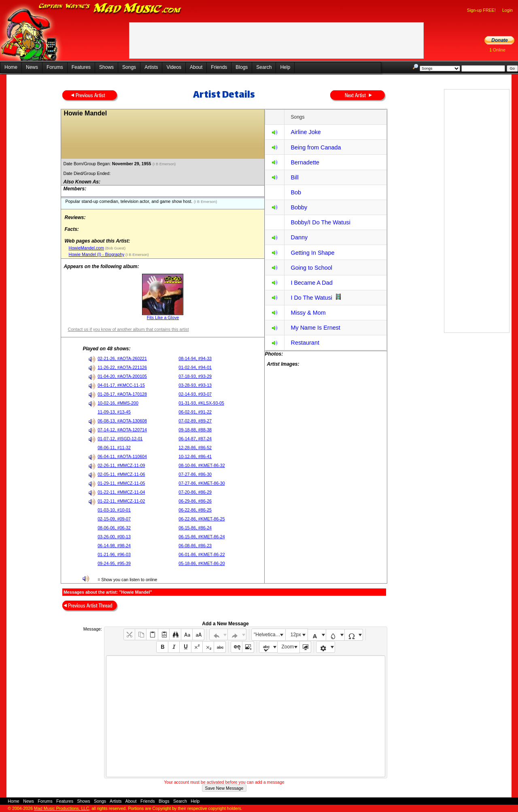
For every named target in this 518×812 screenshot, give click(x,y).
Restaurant (305, 343)
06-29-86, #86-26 (195, 501)
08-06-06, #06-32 (114, 528)
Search (264, 67)
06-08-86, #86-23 (195, 546)
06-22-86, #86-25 (195, 510)
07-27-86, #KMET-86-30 (202, 483)
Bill (294, 177)
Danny (299, 237)
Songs (129, 67)
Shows (106, 67)
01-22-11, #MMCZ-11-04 (121, 492)
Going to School (311, 268)
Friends (219, 67)
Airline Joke (306, 132)
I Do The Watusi (311, 298)
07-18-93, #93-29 (195, 376)
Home (11, 67)
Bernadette (305, 162)
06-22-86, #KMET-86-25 (202, 519)
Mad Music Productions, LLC (62, 808)
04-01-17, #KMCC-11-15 (121, 385)
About (196, 67)
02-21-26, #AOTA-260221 (122, 358)
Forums (55, 67)
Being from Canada (316, 147)
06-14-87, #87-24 (195, 439)
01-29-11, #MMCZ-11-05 (121, 483)
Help (285, 67)
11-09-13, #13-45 (114, 412)
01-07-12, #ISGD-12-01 (120, 439)
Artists (151, 67)
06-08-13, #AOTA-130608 (122, 421)
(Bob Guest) (115, 248)
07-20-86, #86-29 (195, 492)
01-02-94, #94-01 (195, 367)
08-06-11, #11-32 (114, 448)
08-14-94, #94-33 (195, 358)
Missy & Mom (308, 313)
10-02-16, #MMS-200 (118, 403)
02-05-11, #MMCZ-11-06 (121, 474)
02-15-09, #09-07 (114, 519)
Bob (296, 192)
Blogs (242, 67)
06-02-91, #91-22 (195, 412)
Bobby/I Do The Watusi (320, 222)
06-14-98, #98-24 (114, 546)
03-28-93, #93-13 (195, 385)
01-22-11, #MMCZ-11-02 (121, 501)
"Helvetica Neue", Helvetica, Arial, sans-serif (270, 635)
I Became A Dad (311, 283)
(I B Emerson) (165, 164)
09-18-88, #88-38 (195, 430)
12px (296, 635)
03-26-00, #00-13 (114, 537)
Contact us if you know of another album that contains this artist (128, 329)
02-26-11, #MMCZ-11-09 (121, 465)
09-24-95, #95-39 (114, 563)
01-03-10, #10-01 (114, 510)
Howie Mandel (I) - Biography (96, 254)
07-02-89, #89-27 (195, 421)
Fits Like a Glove (163, 318)
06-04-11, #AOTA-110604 (122, 456)
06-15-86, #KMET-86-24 (202, 537)
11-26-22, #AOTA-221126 (122, 367)
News (32, 67)
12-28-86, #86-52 (195, 448)
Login (507, 10)
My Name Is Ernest (315, 328)
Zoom (288, 647)
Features (81, 67)
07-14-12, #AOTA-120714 (122, 430)
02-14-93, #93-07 (195, 394)
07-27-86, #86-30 (195, 474)
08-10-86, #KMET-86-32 (202, 465)
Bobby (299, 207)
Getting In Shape (312, 253)
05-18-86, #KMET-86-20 (202, 563)
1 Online (497, 50)
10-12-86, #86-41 (195, 456)
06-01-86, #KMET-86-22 (202, 554)
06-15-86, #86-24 (195, 528)
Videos (174, 67)
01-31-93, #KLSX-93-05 (201, 403)
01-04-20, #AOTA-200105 (122, 376)
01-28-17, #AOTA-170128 (122, 394)
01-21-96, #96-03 (114, 554)
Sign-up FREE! (481, 10)
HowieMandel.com (86, 248)
